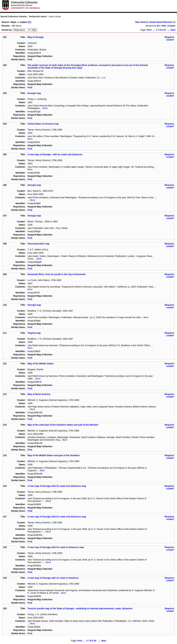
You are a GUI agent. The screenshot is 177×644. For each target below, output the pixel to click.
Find (30, 59)
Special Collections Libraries (14, 16)
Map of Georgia (36, 37)
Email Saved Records (161, 22)
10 (165, 30)
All (158, 26)
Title (164, 26)
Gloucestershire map (38, 244)
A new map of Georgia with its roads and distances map (57, 486)
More (45, 108)
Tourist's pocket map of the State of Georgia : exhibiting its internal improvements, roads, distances (80, 608)
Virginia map (34, 333)
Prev (149, 30)
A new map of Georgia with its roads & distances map (56, 547)
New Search (142, 22)
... (154, 30)
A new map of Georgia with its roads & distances (53, 578)
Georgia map (34, 93)
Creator (171, 26)
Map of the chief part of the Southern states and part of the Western (63, 425)
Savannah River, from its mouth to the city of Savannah (57, 274)
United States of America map (43, 124)
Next (173, 30)
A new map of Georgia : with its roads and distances (55, 154)
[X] (30, 22)
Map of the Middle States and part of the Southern (54, 455)
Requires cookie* (169, 38)
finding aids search (38, 16)
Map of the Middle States (40, 364)
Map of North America (39, 394)
